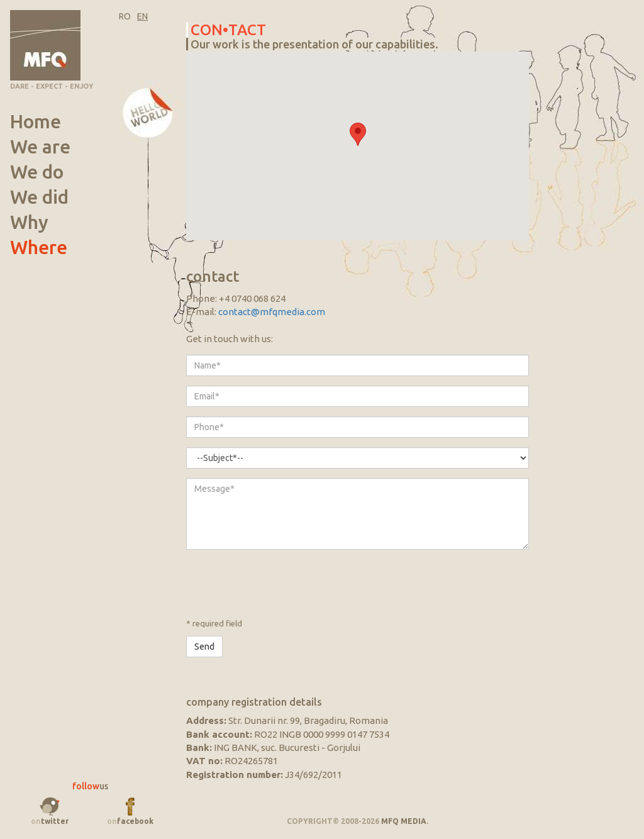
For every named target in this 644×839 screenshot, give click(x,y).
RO (125, 16)
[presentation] (282, 584)
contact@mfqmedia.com (272, 312)
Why (29, 222)
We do (37, 172)
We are (40, 147)
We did (39, 197)
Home (36, 121)
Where (48, 247)
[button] (358, 134)
